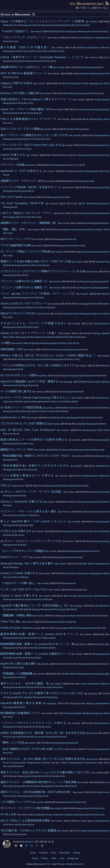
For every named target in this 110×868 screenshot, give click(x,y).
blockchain (64, 674)
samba (52, 337)
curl (65, 664)
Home (35, 858)
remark (93, 21)
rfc (48, 776)
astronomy (82, 684)
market (73, 557)
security (77, 25)
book (77, 281)
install (56, 155)
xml (22, 667)
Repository (65, 853)
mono (22, 599)
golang (106, 187)
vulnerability (71, 401)
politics (88, 616)
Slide (54, 858)
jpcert (92, 821)
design (57, 229)
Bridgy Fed (73, 858)
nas (21, 275)
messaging (49, 25)
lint (47, 359)
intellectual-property (99, 203)
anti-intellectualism (92, 831)
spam (46, 265)
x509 (23, 677)
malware (73, 155)
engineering (11, 61)
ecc (22, 697)
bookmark (104, 99)
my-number (97, 229)
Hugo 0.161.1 (45, 864)
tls (105, 628)
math (81, 392)
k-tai (86, 119)
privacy (23, 51)
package (33, 411)
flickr (82, 203)
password (30, 139)
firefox (106, 47)
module (102, 375)
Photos (45, 858)
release (70, 541)
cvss (40, 486)
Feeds (33, 853)
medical (32, 687)
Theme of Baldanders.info (70, 864)
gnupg (85, 304)
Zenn (62, 858)
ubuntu (15, 159)
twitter (55, 51)
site (104, 424)
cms (93, 749)
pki (32, 525)
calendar (70, 129)
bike (80, 67)
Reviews (43, 853)
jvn (108, 634)
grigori (57, 763)
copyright (16, 737)
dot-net (69, 596)
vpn (29, 149)
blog (75, 424)
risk (69, 25)
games (71, 815)
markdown (39, 776)
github (22, 61)
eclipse (14, 796)
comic (14, 776)
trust (77, 343)
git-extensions (86, 596)
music (64, 737)
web (62, 51)
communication (85, 109)
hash (86, 713)
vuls (22, 535)
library (8, 834)
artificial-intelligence (67, 31)
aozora (106, 782)
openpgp (24, 297)
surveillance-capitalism (27, 515)
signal (86, 25)
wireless (58, 687)
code (86, 83)
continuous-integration (80, 408)
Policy (53, 853)
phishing (61, 25)
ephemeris (95, 684)
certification (103, 606)
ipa (85, 821)
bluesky (69, 93)
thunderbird (64, 337)
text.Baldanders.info (86, 3)
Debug (76, 853)
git (75, 596)
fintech (75, 674)
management (27, 25)
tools (48, 51)
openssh (23, 307)
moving (66, 622)
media (38, 25)
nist (108, 73)
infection (105, 366)
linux (64, 155)
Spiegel (29, 842)
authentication (12, 25)
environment (34, 786)
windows (19, 766)
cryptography (102, 109)
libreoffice (104, 304)
